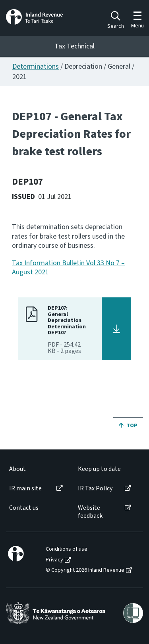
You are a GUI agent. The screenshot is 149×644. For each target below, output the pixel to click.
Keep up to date (99, 469)
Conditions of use (67, 549)
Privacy (54, 560)
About (17, 469)
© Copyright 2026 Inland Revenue (85, 570)
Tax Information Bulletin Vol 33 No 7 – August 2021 (68, 268)
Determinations (36, 67)
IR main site (25, 489)
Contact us (24, 508)
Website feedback (90, 512)
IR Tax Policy (95, 489)
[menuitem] (35, 469)
